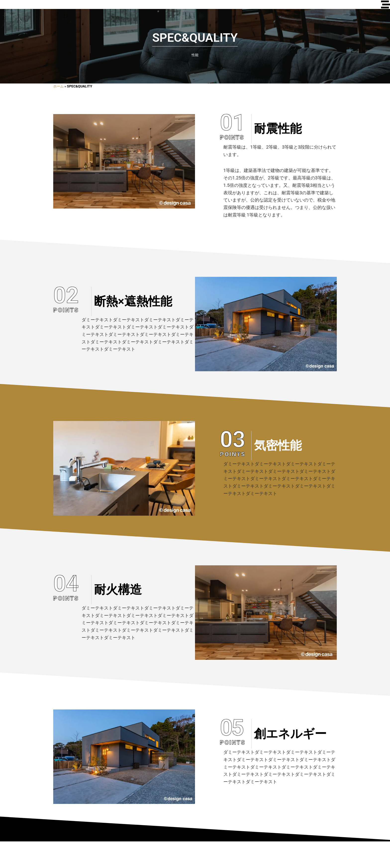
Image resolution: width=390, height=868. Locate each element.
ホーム (58, 113)
